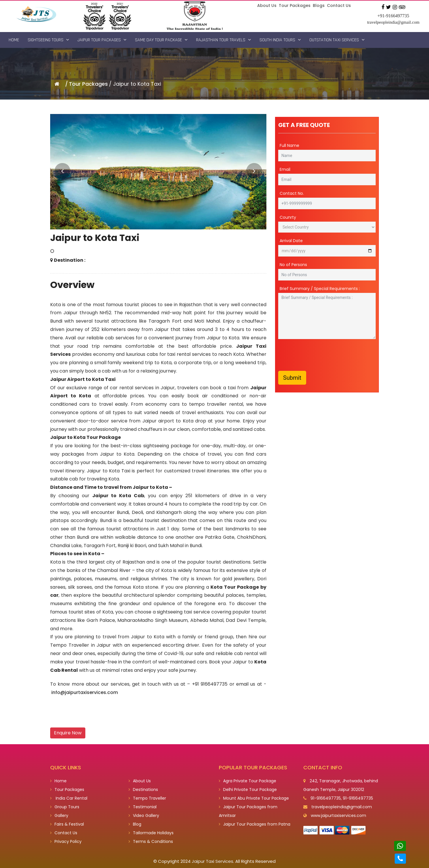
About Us (267, 5)
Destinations (143, 790)
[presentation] (322, 355)
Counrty (288, 217)
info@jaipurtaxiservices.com (85, 692)
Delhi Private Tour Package (248, 790)
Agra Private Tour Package (248, 781)
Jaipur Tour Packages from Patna (255, 824)
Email (285, 169)
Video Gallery (144, 815)
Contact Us (339, 5)
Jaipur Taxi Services (212, 861)
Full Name (289, 145)
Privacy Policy (66, 841)
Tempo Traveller (147, 798)
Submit (292, 378)
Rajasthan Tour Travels (223, 40)
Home (14, 40)
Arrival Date (291, 241)
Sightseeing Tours (48, 40)
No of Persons (293, 265)
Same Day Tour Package (161, 40)
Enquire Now (68, 733)
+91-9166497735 (393, 16)
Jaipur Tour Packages (102, 40)
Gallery (59, 815)
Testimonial (143, 807)
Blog (135, 824)
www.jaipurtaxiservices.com (338, 815)
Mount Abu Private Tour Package (254, 798)
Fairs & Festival (67, 824)
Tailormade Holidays (151, 833)
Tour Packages (295, 5)
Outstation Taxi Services (337, 40)
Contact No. (292, 193)
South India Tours (280, 40)
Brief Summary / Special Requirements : (320, 289)
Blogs (319, 5)
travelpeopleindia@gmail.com (393, 22)
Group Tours (65, 807)
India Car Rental (69, 798)
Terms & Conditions (151, 841)
